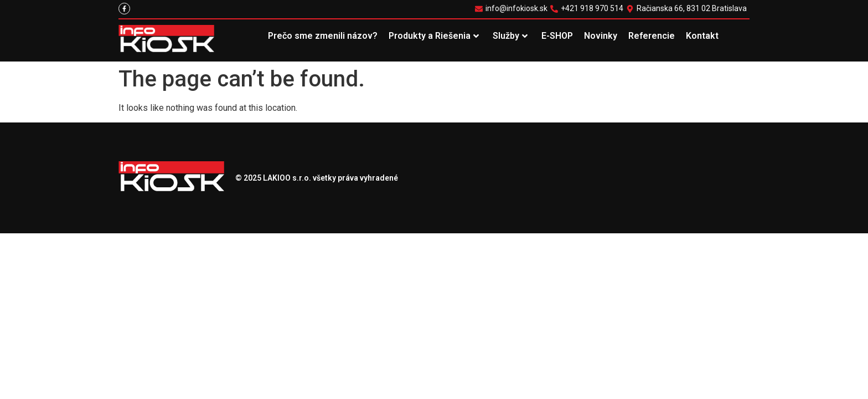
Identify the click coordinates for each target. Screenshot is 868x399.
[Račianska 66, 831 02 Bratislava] (688, 9)
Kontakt (702, 36)
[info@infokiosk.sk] (513, 9)
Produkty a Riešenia (434, 36)
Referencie (652, 36)
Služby (510, 36)
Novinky (601, 36)
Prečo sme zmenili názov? (323, 36)
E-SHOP (557, 36)
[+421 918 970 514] (588, 9)
